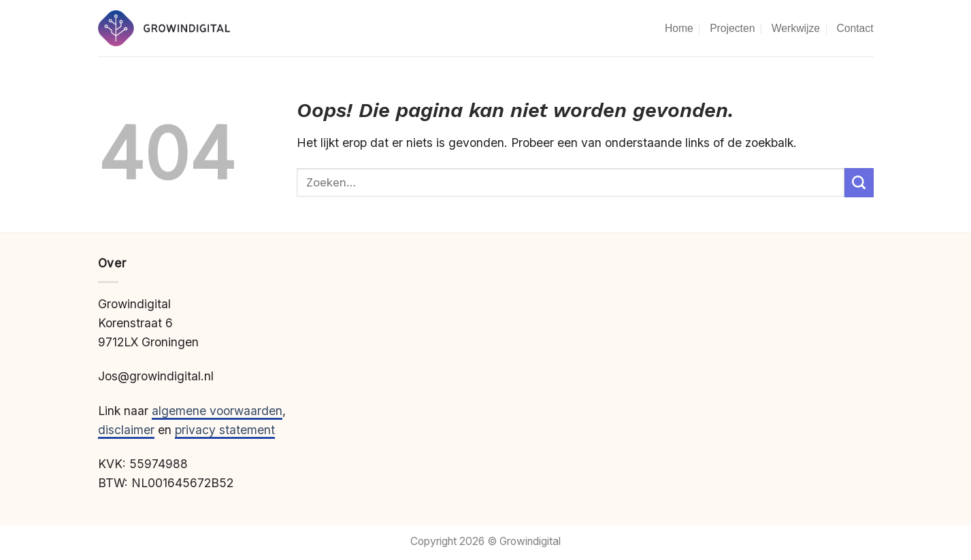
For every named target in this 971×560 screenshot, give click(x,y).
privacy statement (225, 430)
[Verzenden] (859, 183)
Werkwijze (796, 28)
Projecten (732, 28)
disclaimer (126, 430)
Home (679, 28)
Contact (855, 28)
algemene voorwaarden (217, 411)
